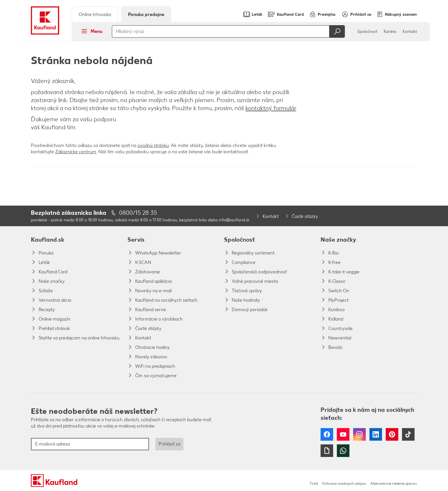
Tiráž (314, 483)
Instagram (359, 434)
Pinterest (392, 434)
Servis (136, 239)
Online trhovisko (95, 14)
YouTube (343, 434)
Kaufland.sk (48, 239)
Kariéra (390, 32)
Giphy (327, 451)
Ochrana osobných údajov (344, 483)
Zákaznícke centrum (76, 152)
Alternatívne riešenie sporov (394, 483)
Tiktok (408, 434)
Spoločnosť (367, 32)
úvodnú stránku (153, 145)
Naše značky (338, 239)
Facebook (327, 434)
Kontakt (410, 32)
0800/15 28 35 (138, 213)
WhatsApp (343, 451)
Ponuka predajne (146, 14)
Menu (90, 31)
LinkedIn (376, 434)
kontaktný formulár (271, 108)
